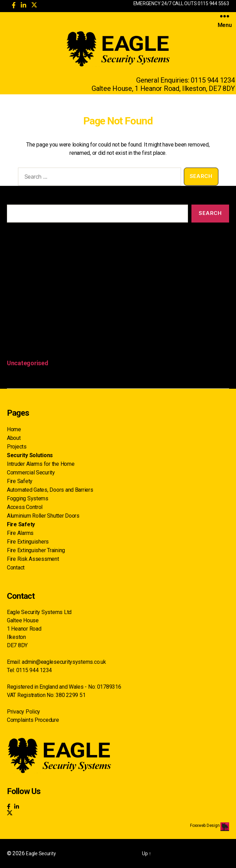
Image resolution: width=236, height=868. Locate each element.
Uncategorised (28, 363)
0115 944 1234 (213, 80)
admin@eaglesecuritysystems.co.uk (64, 662)
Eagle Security (41, 853)
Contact (16, 568)
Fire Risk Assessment (33, 559)
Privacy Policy (23, 712)
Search (15, 200)
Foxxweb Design (205, 825)
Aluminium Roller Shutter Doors (43, 516)
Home (14, 429)
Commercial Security (31, 473)
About (14, 438)
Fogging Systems (28, 498)
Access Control (25, 507)
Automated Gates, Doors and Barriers (50, 490)
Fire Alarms (20, 533)
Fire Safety (20, 481)
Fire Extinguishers (28, 542)
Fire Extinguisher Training (36, 550)
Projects (17, 447)
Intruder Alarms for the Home (41, 464)
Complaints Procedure (33, 720)
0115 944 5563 (213, 3)
